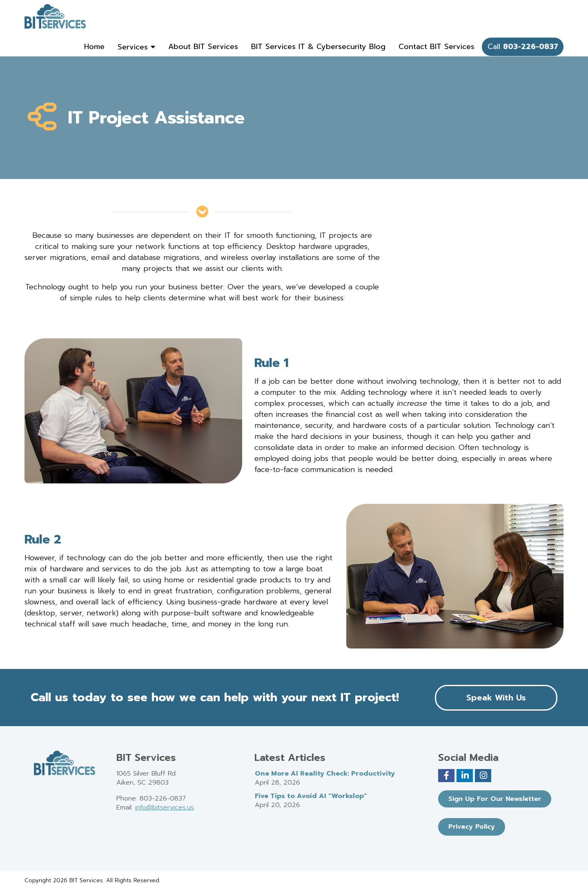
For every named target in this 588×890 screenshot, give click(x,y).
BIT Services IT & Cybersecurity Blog (318, 47)
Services (136, 47)
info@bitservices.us (165, 807)
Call (523, 47)
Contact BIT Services (437, 47)
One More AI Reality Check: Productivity (325, 774)
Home (94, 47)
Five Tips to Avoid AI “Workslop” (311, 796)
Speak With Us (496, 698)
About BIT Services (203, 47)
